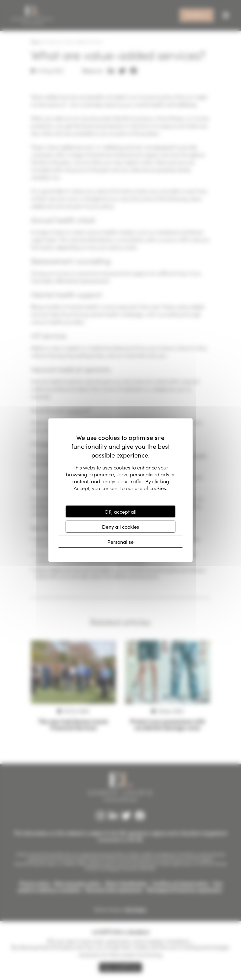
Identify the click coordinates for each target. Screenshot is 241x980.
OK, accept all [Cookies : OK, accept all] (120, 511)
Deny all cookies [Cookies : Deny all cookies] (120, 527)
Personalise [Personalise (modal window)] (120, 542)
